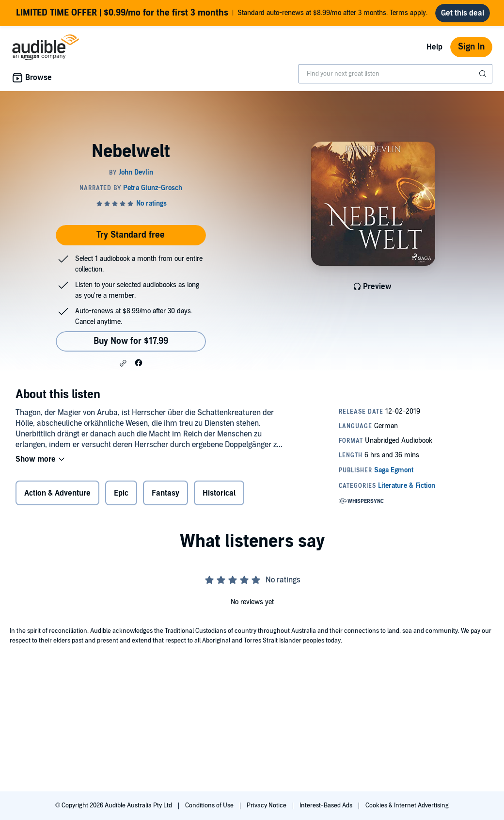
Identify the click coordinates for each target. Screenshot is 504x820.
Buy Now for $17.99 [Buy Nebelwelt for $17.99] (131, 341)
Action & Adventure (57, 493)
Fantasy (165, 493)
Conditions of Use (210, 805)
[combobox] (395, 74)
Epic (121, 493)
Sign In (471, 47)
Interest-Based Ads (327, 805)
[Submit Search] (484, 74)
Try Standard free (131, 235)
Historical (219, 493)
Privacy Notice (267, 805)
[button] (123, 363)
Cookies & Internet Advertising (407, 805)
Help (434, 47)
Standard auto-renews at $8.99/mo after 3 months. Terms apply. (222, 13)
